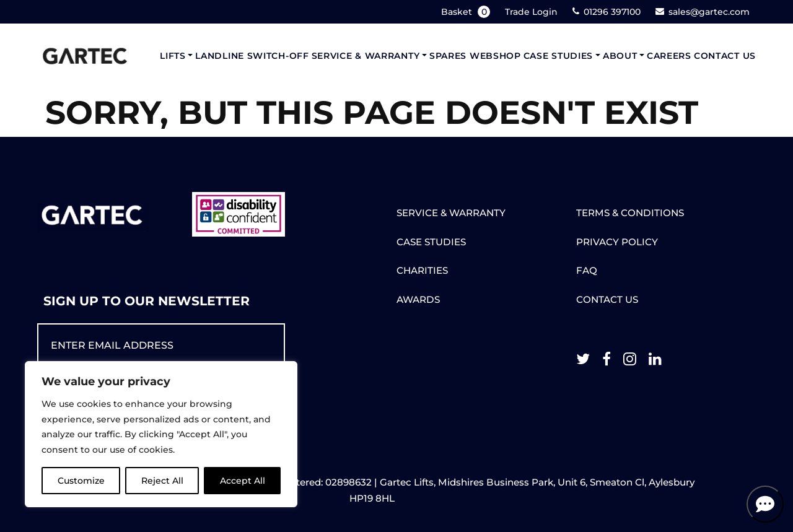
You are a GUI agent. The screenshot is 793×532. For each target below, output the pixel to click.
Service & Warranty (366, 56)
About (620, 56)
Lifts (173, 56)
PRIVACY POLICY (617, 242)
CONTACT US (607, 299)
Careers (669, 56)
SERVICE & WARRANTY (451, 213)
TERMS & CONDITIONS (630, 213)
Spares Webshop (475, 56)
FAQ (587, 270)
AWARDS (418, 299)
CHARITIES (422, 270)
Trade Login (531, 12)
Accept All (243, 481)
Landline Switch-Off (252, 56)
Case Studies (558, 56)
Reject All (162, 481)
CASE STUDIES (431, 242)
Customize (81, 481)
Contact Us (725, 56)
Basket (467, 12)
